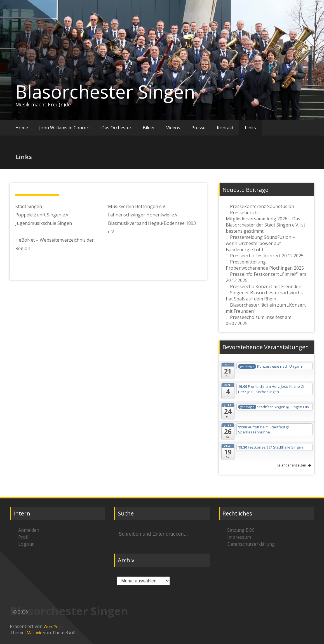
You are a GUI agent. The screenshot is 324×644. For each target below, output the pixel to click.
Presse (199, 128)
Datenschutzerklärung (251, 544)
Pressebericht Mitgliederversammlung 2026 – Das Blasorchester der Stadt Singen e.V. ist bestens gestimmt (266, 222)
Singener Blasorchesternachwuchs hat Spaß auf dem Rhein (264, 296)
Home (22, 128)
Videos (173, 128)
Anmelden (29, 530)
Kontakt (225, 128)
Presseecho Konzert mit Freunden (266, 286)
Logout (26, 544)
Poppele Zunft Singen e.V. (42, 215)
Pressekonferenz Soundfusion (262, 206)
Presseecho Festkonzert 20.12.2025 (267, 256)
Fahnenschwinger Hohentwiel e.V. (143, 215)
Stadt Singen (29, 206)
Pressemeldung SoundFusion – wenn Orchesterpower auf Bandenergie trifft (260, 243)
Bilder (149, 128)
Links (250, 128)
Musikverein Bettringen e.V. (137, 206)
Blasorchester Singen (105, 92)
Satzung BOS (241, 530)
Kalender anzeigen (294, 465)
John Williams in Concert (65, 128)
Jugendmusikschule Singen (44, 223)
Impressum (239, 537)
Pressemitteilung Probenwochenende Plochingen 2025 (265, 265)
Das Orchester (116, 128)
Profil (24, 537)
